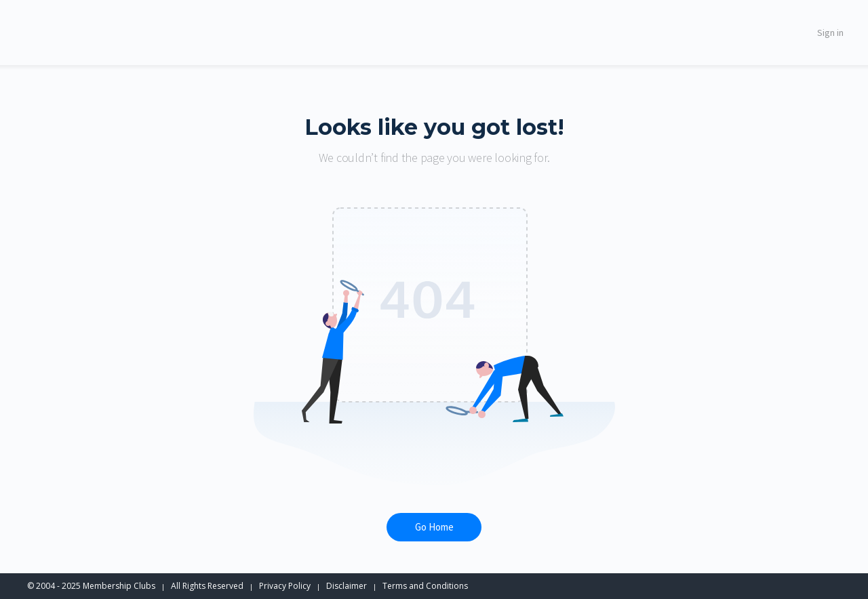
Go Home (434, 527)
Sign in (830, 33)
